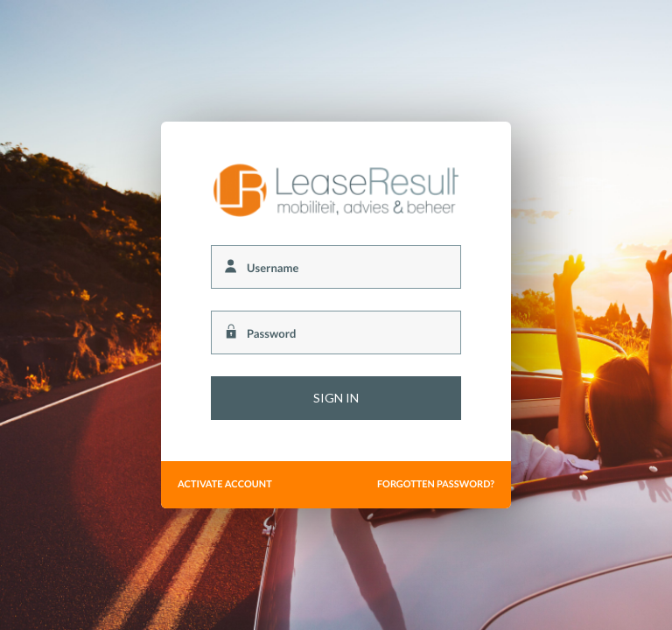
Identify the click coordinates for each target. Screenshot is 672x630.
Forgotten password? (436, 484)
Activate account (225, 484)
